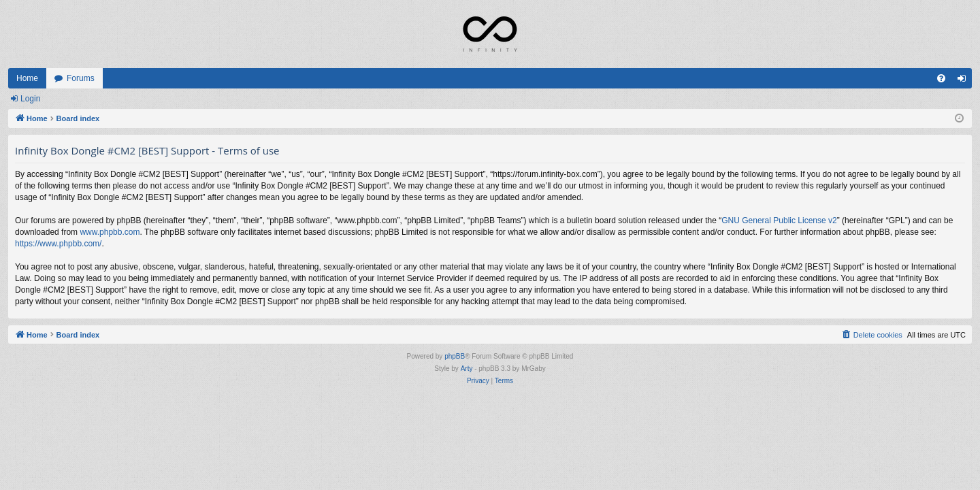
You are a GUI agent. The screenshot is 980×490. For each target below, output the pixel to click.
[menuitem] (941, 78)
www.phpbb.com (110, 232)
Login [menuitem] (965, 81)
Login (30, 99)
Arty (467, 369)
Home (27, 78)
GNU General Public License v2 (779, 220)
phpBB (455, 356)
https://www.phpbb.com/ (58, 244)
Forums (81, 78)
